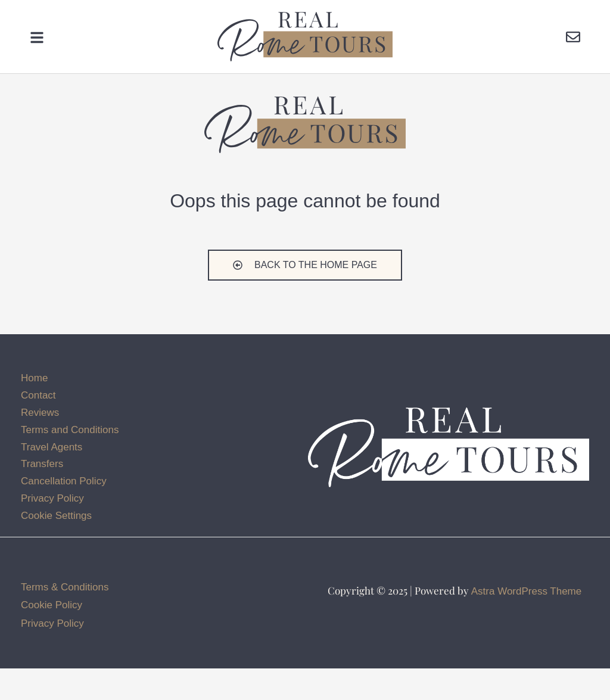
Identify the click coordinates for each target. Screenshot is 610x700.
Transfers (42, 495)
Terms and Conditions (70, 461)
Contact (38, 426)
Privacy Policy (52, 530)
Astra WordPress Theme (527, 622)
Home (34, 409)
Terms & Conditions (65, 618)
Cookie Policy (52, 637)
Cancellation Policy (64, 513)
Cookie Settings (56, 547)
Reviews (40, 444)
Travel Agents (52, 478)
